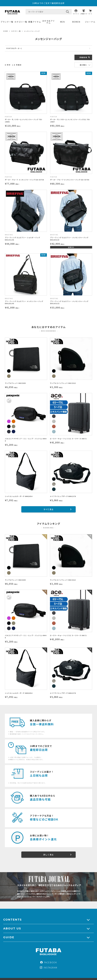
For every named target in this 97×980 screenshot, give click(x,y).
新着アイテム (35, 22)
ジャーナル (90, 22)
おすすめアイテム (49, 22)
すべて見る (49, 509)
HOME (6, 31)
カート (90, 14)
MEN (62, 22)
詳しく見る (49, 855)
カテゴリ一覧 (21, 22)
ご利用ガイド (84, 14)
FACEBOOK (49, 962)
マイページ (76, 14)
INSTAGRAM (48, 967)
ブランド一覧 (7, 22)
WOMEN (76, 22)
